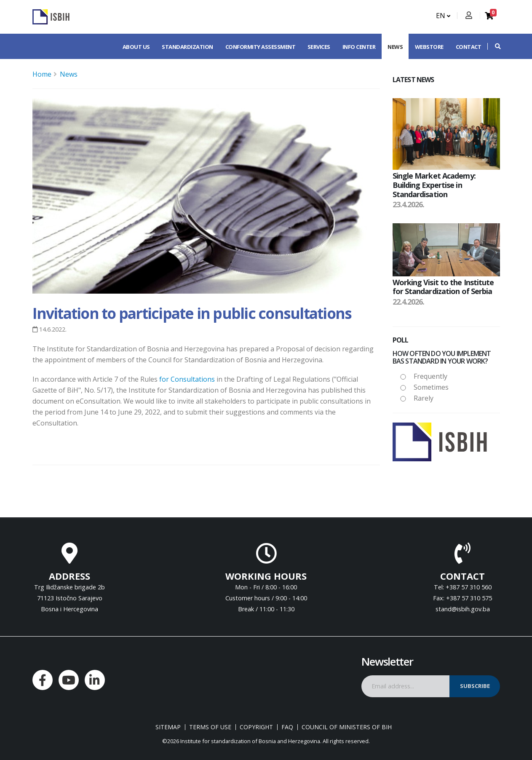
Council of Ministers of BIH (347, 727)
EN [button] (443, 16)
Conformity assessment (261, 47)
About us (136, 47)
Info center (359, 47)
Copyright (256, 727)
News (395, 47)
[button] (494, 46)
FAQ (287, 727)
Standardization (187, 47)
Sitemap (168, 727)
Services (319, 47)
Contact (469, 47)
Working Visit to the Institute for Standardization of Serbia (443, 287)
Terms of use (210, 727)
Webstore (429, 47)
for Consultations (187, 379)
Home (42, 74)
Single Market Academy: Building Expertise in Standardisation (434, 185)
